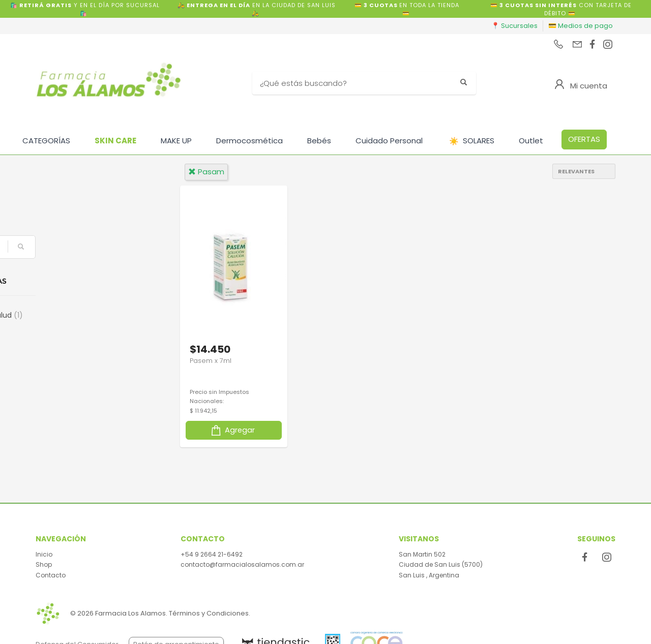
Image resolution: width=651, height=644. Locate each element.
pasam (206, 172)
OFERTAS (584, 139)
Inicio (44, 554)
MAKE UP (176, 141)
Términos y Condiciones (209, 613)
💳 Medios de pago (581, 26)
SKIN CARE (115, 141)
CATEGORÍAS (46, 141)
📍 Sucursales (514, 26)
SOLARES (472, 141)
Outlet (531, 141)
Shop (44, 564)
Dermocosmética (249, 141)
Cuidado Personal (389, 141)
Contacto (51, 575)
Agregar (232, 429)
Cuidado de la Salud (88, 315)
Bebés (319, 141)
